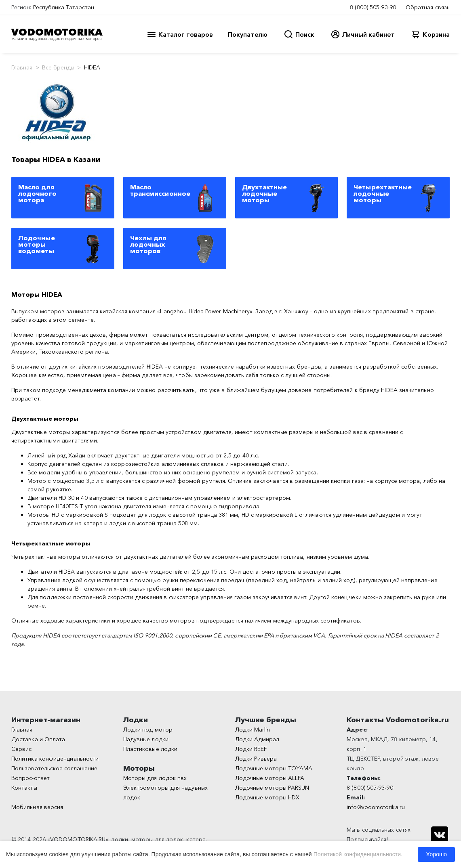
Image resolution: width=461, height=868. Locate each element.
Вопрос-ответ (31, 778)
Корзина (436, 34)
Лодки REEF (251, 749)
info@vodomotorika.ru (376, 807)
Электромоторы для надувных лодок (165, 793)
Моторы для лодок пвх (155, 778)
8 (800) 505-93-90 (373, 7)
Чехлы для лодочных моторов (148, 244)
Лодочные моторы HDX (267, 797)
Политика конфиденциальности (55, 759)
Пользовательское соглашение (54, 768)
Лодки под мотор (148, 730)
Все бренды (58, 67)
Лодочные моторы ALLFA (270, 778)
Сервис (21, 749)
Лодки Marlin (253, 730)
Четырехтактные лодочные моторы (383, 193)
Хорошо (436, 854)
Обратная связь (428, 7)
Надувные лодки (146, 739)
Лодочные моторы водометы (37, 244)
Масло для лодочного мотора (37, 193)
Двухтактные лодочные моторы (265, 193)
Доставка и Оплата (38, 739)
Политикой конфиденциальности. (358, 854)
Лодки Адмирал (257, 739)
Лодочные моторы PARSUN (272, 788)
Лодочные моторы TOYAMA (274, 768)
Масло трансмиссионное (160, 190)
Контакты (24, 788)
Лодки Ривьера (256, 759)
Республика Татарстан (64, 7)
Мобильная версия (37, 807)
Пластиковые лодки (150, 749)
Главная (22, 67)
